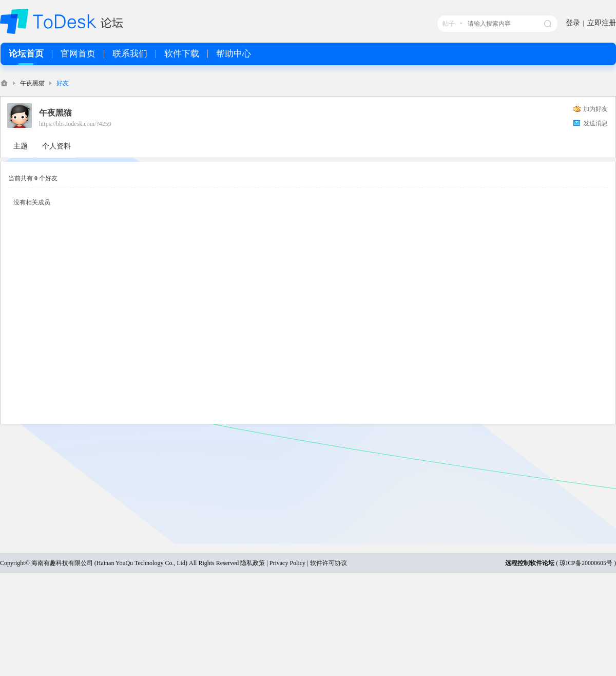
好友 (63, 83)
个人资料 (56, 146)
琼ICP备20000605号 (586, 563)
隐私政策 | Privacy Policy (273, 563)
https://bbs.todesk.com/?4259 (75, 124)
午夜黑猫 (32, 83)
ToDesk (4, 83)
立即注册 (602, 23)
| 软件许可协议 (326, 563)
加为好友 (595, 109)
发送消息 (595, 123)
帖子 (449, 24)
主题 (21, 146)
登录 (573, 23)
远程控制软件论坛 (530, 563)
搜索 (548, 24)
